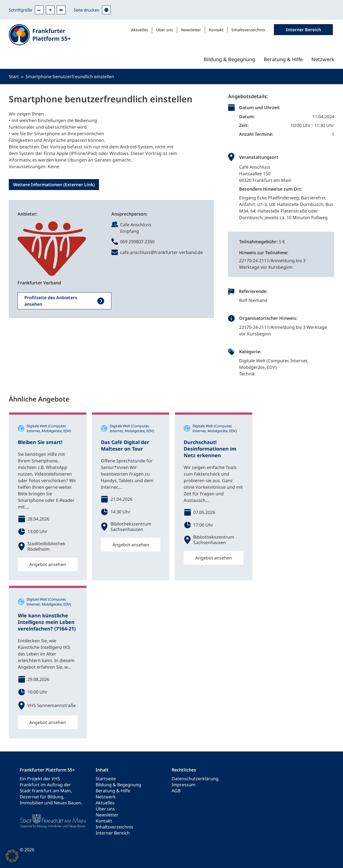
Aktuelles (140, 30)
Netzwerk (323, 59)
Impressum (184, 785)
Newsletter (191, 30)
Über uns (165, 30)
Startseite (106, 779)
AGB (176, 791)
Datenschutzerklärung (195, 779)
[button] (12, 856)
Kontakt (216, 30)
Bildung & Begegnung (229, 59)
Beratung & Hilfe (283, 59)
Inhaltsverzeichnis (248, 30)
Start (14, 77)
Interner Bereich (113, 833)
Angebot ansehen (48, 564)
